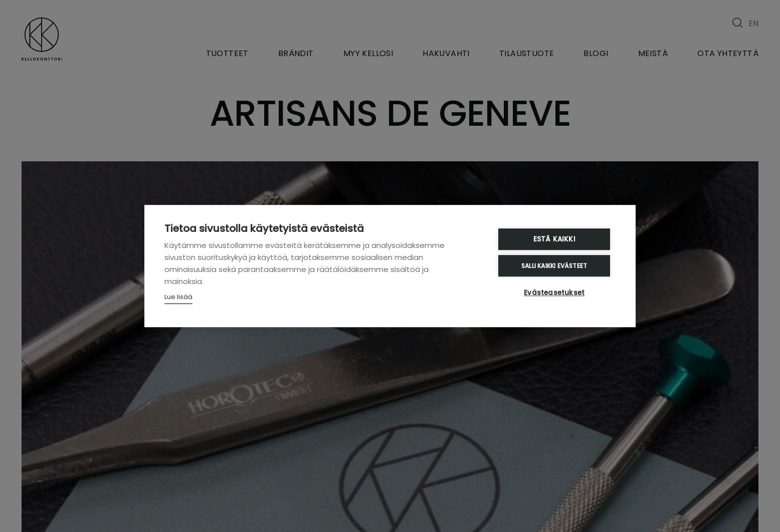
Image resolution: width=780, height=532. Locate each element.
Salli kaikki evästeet (555, 266)
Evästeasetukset (555, 293)
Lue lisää (178, 297)
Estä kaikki (555, 240)
